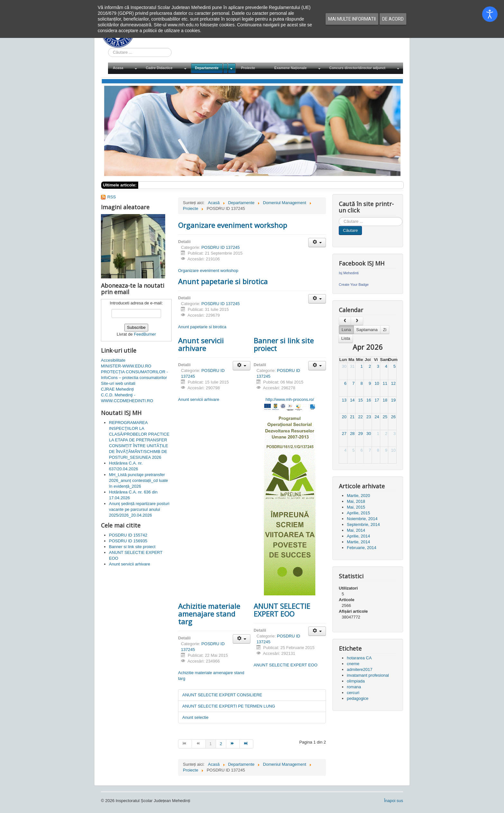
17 (377, 400)
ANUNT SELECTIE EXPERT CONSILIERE (222, 695)
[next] (357, 321)
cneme (353, 664)
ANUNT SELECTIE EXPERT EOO (282, 610)
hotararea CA (359, 658)
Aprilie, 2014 (358, 536)
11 (385, 383)
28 (352, 434)
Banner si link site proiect (284, 344)
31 (352, 366)
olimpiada (356, 681)
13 (344, 400)
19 (393, 400)
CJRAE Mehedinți (117, 389)
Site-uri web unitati (118, 383)
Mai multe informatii (352, 19)
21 (352, 417)
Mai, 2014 (356, 530)
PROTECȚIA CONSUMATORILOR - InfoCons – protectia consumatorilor (134, 375)
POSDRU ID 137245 (221, 247)
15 (360, 400)
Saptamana (367, 330)
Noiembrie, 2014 (362, 519)
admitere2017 (360, 669)
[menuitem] (124, 68)
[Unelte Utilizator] (317, 243)
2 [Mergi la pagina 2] (221, 744)
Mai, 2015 (356, 507)
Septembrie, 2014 (363, 524)
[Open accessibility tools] (490, 14)
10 (377, 383)
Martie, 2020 (358, 496)
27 (344, 434)
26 (393, 417)
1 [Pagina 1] (211, 744)
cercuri (353, 693)
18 (385, 400)
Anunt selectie (195, 717)
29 (360, 434)
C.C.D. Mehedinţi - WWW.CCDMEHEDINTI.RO (127, 398)
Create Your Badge (354, 285)
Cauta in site (108, 48)
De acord (393, 19)
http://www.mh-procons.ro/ (290, 399)
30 (344, 366)
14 (352, 400)
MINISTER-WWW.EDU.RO (126, 366)
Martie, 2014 (358, 542)
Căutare (350, 230)
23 (369, 417)
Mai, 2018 (356, 501)
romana (354, 687)
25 (385, 417)
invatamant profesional (368, 675)
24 (377, 417)
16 (369, 400)
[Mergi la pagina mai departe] (233, 744)
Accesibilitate (113, 360)
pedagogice (358, 698)
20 (344, 417)
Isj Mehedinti (349, 273)
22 (360, 417)
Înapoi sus (394, 801)
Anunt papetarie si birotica (223, 281)
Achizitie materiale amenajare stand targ (209, 614)
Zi (385, 330)
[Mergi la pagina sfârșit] (247, 744)
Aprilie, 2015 (358, 513)
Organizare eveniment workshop (233, 225)
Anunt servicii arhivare (201, 344)
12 (393, 383)
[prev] (345, 321)
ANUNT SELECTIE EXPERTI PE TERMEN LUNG (229, 706)
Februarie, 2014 (362, 548)
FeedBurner (145, 334)
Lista (346, 338)
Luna (346, 330)
